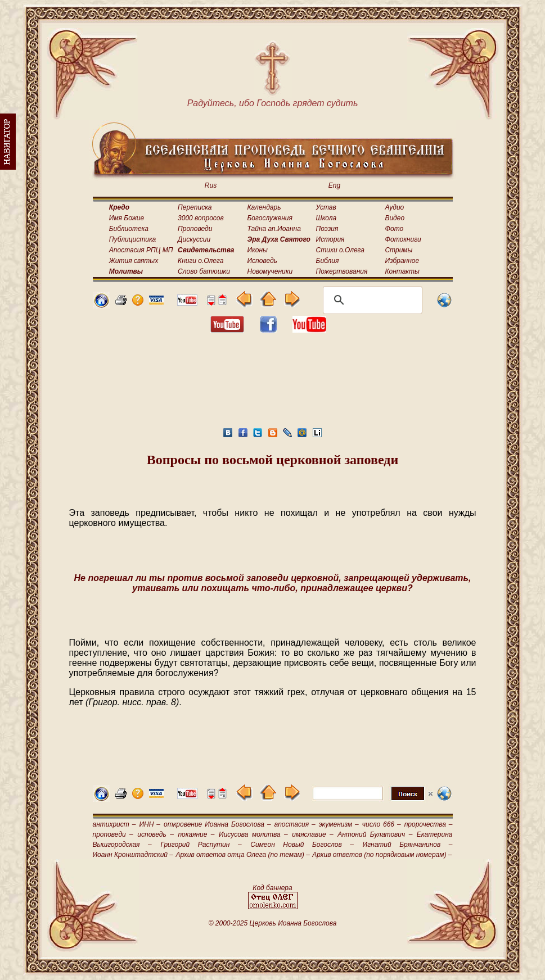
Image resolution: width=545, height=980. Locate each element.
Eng (334, 185)
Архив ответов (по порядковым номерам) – (382, 855)
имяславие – (312, 834)
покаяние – (196, 834)
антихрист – (114, 824)
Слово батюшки (204, 271)
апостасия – (295, 824)
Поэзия (327, 229)
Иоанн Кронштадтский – (133, 855)
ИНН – (150, 824)
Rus (211, 185)
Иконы (258, 250)
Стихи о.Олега (340, 250)
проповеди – (113, 834)
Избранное (402, 261)
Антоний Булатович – (375, 834)
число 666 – (382, 824)
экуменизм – (339, 824)
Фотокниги (403, 239)
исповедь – (156, 834)
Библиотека (129, 229)
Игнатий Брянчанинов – (408, 845)
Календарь (264, 207)
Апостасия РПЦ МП (141, 250)
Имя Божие (127, 218)
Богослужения (270, 218)
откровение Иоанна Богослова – (217, 824)
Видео (395, 218)
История (330, 239)
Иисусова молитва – (253, 834)
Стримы (398, 250)
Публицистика (132, 239)
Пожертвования (342, 271)
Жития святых (134, 261)
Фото (394, 229)
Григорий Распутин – (201, 845)
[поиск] (371, 300)
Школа (326, 218)
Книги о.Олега (201, 261)
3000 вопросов (201, 218)
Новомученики (270, 271)
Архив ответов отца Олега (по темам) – (242, 855)
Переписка (195, 207)
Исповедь (262, 261)
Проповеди (195, 229)
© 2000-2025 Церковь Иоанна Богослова (273, 923)
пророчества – (429, 824)
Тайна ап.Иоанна (274, 229)
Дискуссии (194, 239)
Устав (326, 207)
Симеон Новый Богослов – (302, 845)
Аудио (394, 207)
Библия (328, 261)
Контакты (402, 271)
